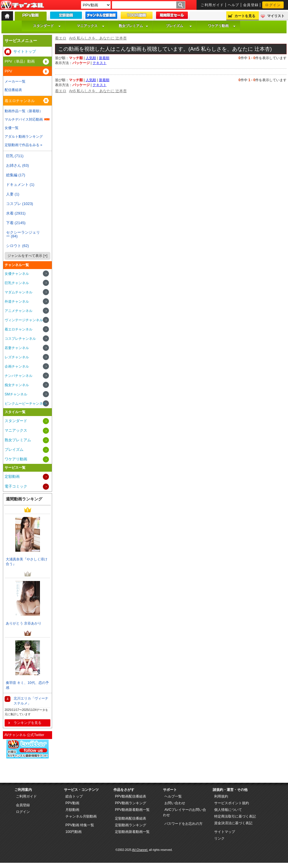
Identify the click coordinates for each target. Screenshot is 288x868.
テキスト (100, 63)
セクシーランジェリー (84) (23, 234)
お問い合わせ (175, 803)
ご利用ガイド (212, 5)
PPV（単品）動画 (20, 61)
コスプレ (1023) (20, 204)
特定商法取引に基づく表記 (235, 816)
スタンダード (47, 26)
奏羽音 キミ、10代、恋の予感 (27, 685)
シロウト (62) (18, 246)
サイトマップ (225, 832)
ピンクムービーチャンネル (25, 404)
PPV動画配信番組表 (131, 796)
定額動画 (12, 476)
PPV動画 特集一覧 (80, 825)
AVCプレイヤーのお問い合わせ (185, 812)
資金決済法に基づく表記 (233, 823)
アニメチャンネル (19, 311)
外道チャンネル (17, 302)
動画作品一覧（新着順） (24, 111)
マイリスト (276, 16)
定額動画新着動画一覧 (132, 832)
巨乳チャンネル (17, 283)
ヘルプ (234, 5)
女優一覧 (12, 128)
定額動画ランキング (131, 825)
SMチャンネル (16, 394)
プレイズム (179, 26)
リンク (219, 838)
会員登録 (251, 5)
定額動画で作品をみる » (23, 145)
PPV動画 (72, 803)
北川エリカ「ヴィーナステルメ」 (31, 701)
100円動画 (74, 832)
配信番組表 (13, 90)
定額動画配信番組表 (131, 818)
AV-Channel (22, 5)
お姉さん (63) (18, 165)
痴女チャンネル (17, 385)
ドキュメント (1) (20, 185)
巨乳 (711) (15, 156)
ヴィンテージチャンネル (24, 320)
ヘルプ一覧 (173, 796)
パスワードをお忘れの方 (184, 824)
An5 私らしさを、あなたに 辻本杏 (98, 38)
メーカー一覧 (15, 81)
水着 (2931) (16, 213)
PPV (8, 71)
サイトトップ (25, 51)
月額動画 (72, 810)
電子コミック (16, 486)
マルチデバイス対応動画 (24, 119)
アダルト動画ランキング (24, 137)
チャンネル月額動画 (81, 816)
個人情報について (228, 810)
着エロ (61, 38)
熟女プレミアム (133, 26)
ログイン (273, 5)
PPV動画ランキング (131, 803)
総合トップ (74, 796)
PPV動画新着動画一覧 (132, 810)
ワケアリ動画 (222, 26)
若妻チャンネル (17, 348)
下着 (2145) (16, 223)
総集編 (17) (16, 175)
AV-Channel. (140, 850)
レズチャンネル (17, 357)
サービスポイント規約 (232, 803)
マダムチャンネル (19, 292)
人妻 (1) (13, 194)
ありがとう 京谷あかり (24, 623)
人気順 (91, 58)
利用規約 (221, 796)
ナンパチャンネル (19, 376)
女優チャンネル (17, 274)
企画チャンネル (17, 366)
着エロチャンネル (20, 101)
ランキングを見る (27, 723)
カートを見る (245, 16)
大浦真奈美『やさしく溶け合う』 (27, 562)
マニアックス (91, 26)
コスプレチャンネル (20, 339)
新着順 (104, 58)
